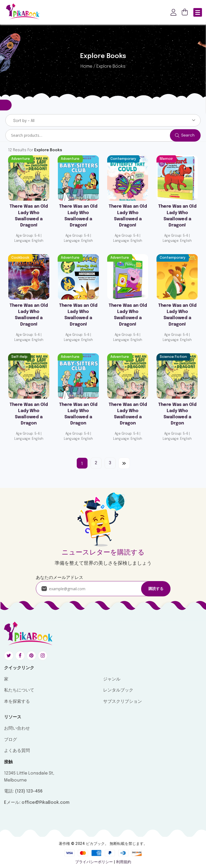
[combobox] (103, 120)
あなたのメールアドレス (60, 578)
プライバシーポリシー (94, 862)
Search (188, 135)
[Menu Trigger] (198, 12)
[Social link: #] (10, 656)
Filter (6, 105)
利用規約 (124, 862)
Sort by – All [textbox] (24, 121)
